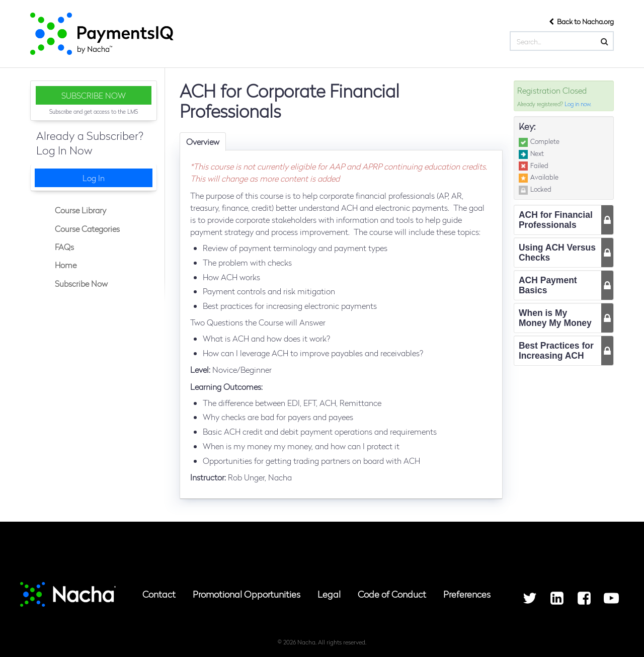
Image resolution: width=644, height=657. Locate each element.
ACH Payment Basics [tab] (548, 285)
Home (65, 265)
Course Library (79, 210)
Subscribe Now (80, 283)
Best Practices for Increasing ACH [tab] (556, 351)
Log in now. (578, 104)
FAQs (63, 247)
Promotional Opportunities (247, 594)
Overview (203, 142)
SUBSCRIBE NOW (94, 95)
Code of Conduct (392, 594)
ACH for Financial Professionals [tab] (556, 220)
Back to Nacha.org (581, 21)
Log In (94, 178)
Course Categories (86, 229)
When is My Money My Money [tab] (555, 318)
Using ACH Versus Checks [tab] (557, 253)
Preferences (467, 594)
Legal (329, 594)
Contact (159, 594)
